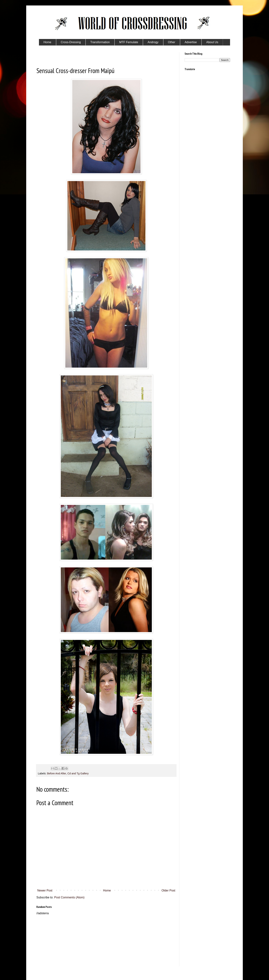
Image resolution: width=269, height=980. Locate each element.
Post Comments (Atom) (69, 897)
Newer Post (45, 890)
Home (107, 890)
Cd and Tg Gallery (78, 773)
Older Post (168, 890)
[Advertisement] (106, 941)
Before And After (56, 773)
